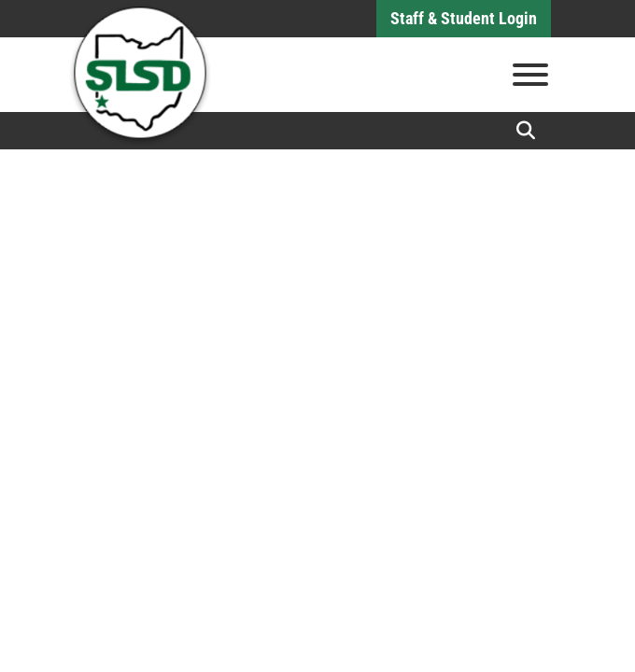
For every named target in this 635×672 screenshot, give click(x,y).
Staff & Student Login (464, 18)
